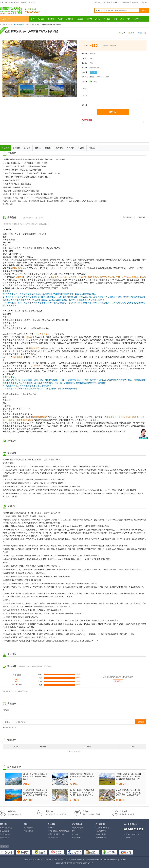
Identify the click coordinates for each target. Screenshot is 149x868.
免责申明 (50, 860)
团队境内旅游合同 (71, 860)
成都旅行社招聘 (112, 860)
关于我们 (26, 860)
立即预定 (113, 112)
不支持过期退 (28, 831)
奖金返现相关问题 (6, 828)
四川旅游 (21, 25)
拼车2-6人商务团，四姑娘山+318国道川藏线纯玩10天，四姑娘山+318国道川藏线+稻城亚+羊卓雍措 (129, 776)
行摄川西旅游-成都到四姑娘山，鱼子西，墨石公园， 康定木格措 (25, 224)
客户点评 (70, 148)
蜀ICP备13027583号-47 (85, 863)
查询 (73, 831)
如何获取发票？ (101, 837)
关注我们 (116, 2)
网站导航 (135, 2)
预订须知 (38, 148)
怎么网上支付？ (101, 834)
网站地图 (123, 860)
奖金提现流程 (4, 831)
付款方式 (51, 828)
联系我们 (38, 860)
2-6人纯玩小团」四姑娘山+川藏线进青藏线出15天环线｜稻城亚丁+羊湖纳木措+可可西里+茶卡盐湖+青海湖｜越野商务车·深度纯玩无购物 (35, 793)
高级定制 (97, 2)
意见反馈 (107, 2)
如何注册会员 (4, 837)
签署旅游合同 (76, 837)
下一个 (73, 90)
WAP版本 (126, 2)
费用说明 (27, 148)
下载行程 (142, 217)
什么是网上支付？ (54, 837)
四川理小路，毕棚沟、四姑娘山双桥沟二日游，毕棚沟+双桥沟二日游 (35, 776)
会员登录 (24, 2)
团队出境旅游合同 (59, 860)
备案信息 (104, 860)
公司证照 (44, 860)
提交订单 (75, 834)
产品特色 (5, 148)
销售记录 (92, 148)
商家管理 (144, 2)
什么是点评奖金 (5, 834)
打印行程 (129, 217)
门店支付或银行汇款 (103, 828)
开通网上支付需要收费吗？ (57, 834)
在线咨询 (81, 148)
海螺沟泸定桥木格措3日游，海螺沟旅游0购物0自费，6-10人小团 (82, 776)
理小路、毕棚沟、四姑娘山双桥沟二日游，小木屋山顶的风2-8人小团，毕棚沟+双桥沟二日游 (82, 793)
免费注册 (32, 2)
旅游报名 (80, 860)
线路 (15, 25)
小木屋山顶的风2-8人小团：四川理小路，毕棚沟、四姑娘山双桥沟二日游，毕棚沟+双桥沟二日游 (129, 793)
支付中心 (32, 860)
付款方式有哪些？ (102, 831)
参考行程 (16, 148)
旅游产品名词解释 (78, 828)
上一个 (68, 90)
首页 (10, 25)
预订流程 (59, 148)
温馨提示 (49, 148)
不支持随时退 (28, 828)
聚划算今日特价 (88, 860)
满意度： (142, 33)
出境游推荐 (97, 860)
